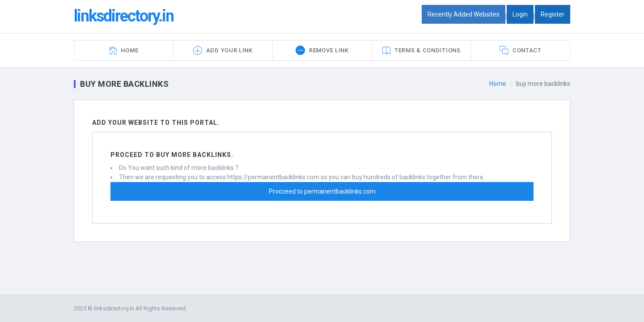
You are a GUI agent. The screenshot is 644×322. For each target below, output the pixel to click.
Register (553, 14)
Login (520, 14)
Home (498, 84)
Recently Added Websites (464, 14)
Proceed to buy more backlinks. (172, 155)
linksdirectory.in (124, 16)
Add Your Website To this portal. (156, 123)
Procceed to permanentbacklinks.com (322, 191)
